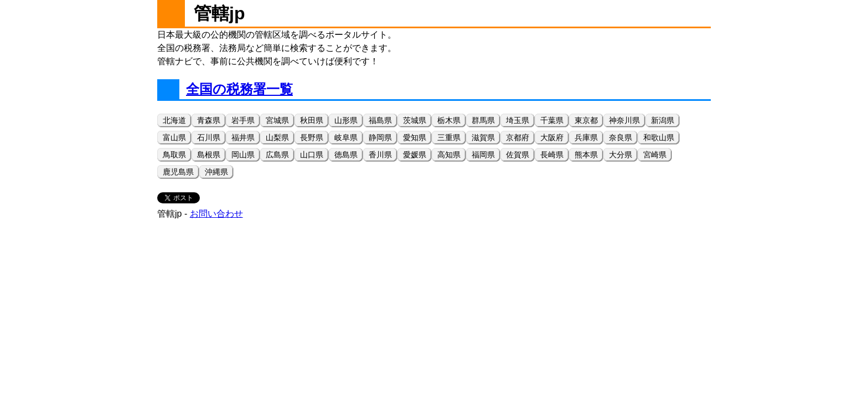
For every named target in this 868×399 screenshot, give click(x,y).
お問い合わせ (216, 214)
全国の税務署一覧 (239, 89)
